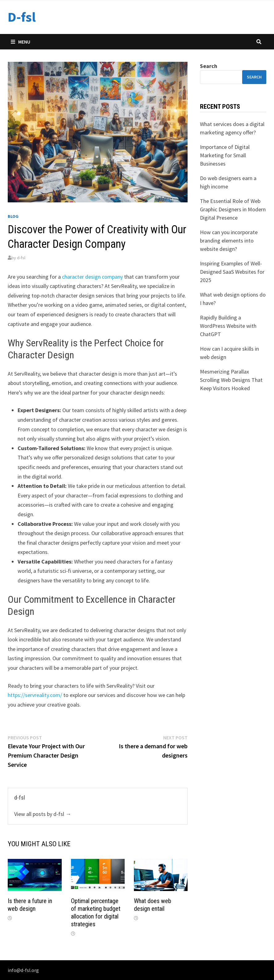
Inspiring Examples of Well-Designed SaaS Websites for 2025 (232, 272)
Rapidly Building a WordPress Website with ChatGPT (228, 326)
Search (209, 66)
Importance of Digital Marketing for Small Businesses (225, 155)
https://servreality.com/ (35, 695)
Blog (13, 216)
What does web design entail (153, 905)
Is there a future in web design (30, 905)
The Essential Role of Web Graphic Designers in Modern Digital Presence (233, 209)
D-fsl (22, 17)
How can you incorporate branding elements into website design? (229, 241)
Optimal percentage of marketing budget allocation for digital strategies (96, 912)
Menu (21, 42)
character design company (92, 277)
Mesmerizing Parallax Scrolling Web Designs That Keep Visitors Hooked (231, 380)
